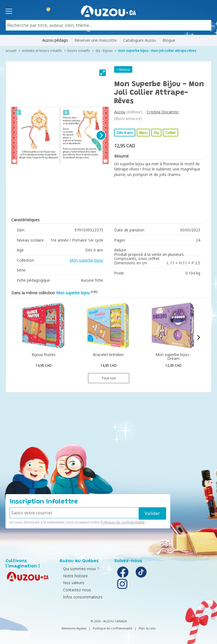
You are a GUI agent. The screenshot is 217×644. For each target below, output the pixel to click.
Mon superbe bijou (86, 260)
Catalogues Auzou (140, 40)
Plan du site (147, 628)
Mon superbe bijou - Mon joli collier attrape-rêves (157, 51)
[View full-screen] (103, 73)
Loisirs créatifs (79, 51)
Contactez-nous (75, 590)
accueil (11, 51)
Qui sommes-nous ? (79, 569)
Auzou (120, 112)
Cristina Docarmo (163, 112)
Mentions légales (74, 628)
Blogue (169, 40)
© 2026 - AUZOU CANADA (109, 621)
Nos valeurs (72, 583)
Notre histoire (73, 576)
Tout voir (109, 378)
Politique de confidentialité (123, 522)
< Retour (123, 69)
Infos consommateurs (81, 597)
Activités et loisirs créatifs (42, 51)
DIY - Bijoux (104, 51)
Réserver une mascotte (96, 40)
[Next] (101, 135)
